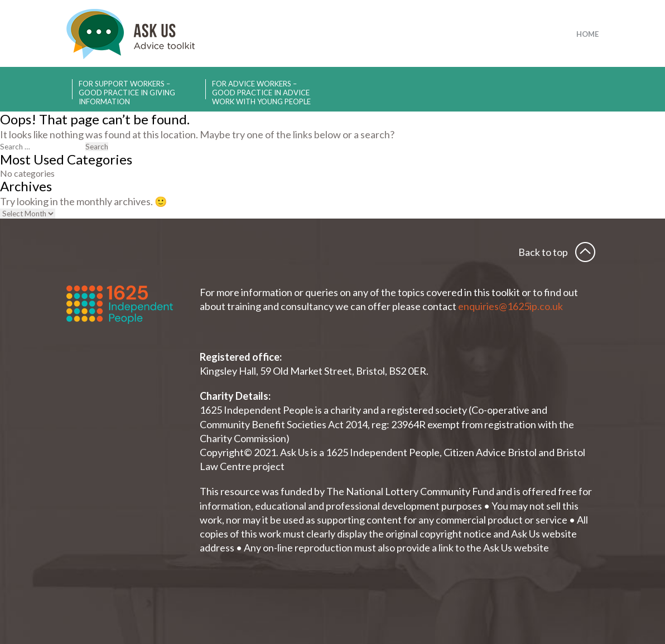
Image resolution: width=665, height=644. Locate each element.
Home (587, 34)
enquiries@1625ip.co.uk (511, 306)
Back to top (543, 252)
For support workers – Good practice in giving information (127, 89)
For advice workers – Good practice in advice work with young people (261, 89)
